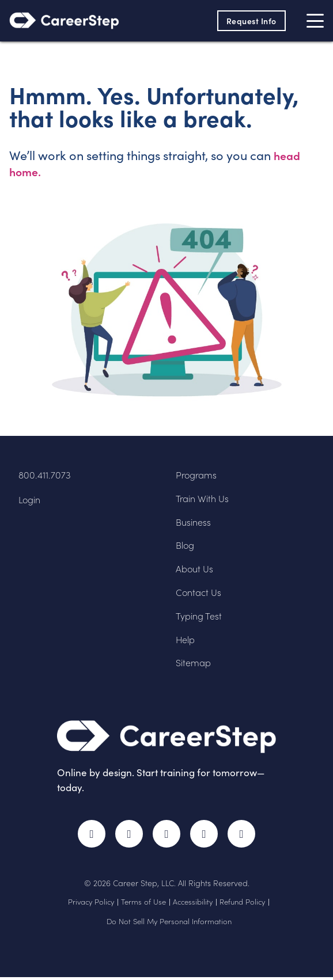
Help (186, 641)
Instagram (167, 836)
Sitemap (195, 664)
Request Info (250, 21)
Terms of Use (143, 905)
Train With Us (205, 500)
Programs (197, 476)
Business (195, 523)
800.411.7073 (45, 476)
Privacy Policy (91, 905)
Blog (186, 546)
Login (31, 501)
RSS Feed (247, 841)
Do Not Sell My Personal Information (169, 924)
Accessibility (193, 905)
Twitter (128, 836)
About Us (196, 570)
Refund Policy (242, 905)
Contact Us (200, 593)
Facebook (88, 836)
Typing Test (200, 617)
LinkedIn (206, 836)
